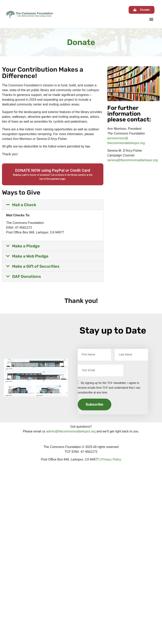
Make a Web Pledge (30, 256)
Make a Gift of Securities (36, 266)
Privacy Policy (111, 459)
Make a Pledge (26, 246)
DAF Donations (27, 276)
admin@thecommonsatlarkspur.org (71, 431)
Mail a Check (24, 205)
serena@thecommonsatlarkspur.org (133, 160)
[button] (151, 19)
